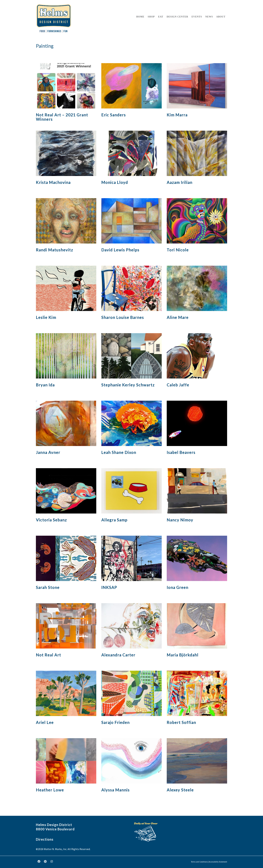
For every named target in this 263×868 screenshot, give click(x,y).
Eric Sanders (114, 115)
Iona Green (178, 587)
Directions (45, 839)
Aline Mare (178, 317)
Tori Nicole (178, 250)
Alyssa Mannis (115, 790)
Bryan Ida (45, 385)
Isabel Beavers (181, 452)
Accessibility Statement (218, 862)
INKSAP (109, 587)
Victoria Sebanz (51, 520)
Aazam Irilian (180, 182)
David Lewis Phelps (120, 250)
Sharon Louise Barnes (123, 317)
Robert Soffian (181, 722)
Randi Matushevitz (55, 250)
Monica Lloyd (115, 182)
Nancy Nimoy (180, 520)
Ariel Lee (45, 722)
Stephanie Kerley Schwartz (128, 385)
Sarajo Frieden (115, 722)
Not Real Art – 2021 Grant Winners (62, 117)
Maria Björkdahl (183, 655)
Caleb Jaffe (178, 385)
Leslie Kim (46, 317)
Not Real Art (48, 655)
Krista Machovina (53, 182)
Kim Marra (177, 115)
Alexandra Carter (118, 655)
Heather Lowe (50, 790)
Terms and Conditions (199, 862)
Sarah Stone (48, 587)
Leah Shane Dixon (119, 452)
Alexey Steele (180, 790)
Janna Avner (48, 452)
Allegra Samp (114, 520)
